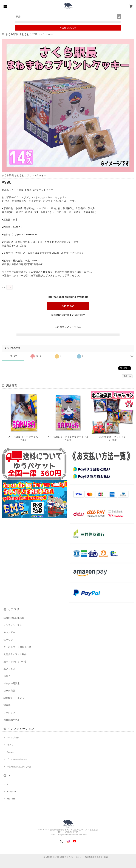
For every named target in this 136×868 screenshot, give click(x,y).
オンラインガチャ (13, 625)
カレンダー (9, 632)
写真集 (7, 705)
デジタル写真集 (12, 683)
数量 (4, 287)
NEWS (10, 745)
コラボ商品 (9, 691)
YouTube (11, 799)
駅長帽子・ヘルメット (15, 698)
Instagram (12, 791)
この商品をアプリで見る (68, 327)
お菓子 (7, 676)
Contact (11, 752)
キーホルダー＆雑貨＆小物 (17, 647)
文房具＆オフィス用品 (15, 654)
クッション (9, 713)
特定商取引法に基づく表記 (19, 767)
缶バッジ (8, 640)
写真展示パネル (12, 720)
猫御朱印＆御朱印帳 (14, 618)
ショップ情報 (13, 737)
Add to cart (68, 306)
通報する (127, 376)
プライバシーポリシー (17, 759)
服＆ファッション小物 (15, 662)
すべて (14, 356)
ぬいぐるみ (9, 669)
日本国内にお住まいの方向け (68, 315)
